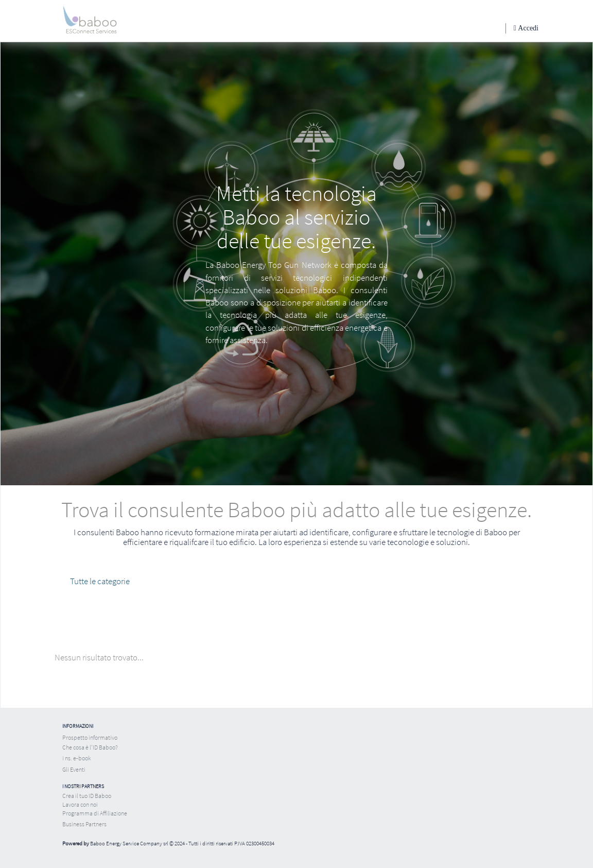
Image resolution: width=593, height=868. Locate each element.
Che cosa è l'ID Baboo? (90, 747)
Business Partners (84, 824)
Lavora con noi (80, 804)
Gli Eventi (74, 769)
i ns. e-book (77, 758)
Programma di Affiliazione (95, 813)
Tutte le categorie (100, 581)
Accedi (527, 28)
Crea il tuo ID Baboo (87, 796)
